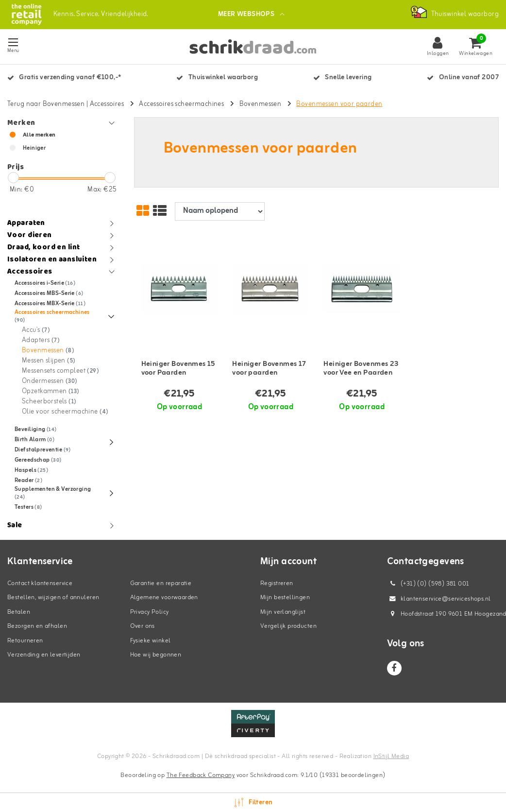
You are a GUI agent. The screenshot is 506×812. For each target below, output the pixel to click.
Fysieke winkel (151, 641)
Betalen (19, 612)
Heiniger (34, 148)
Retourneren (25, 641)
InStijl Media (391, 756)
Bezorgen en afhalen (37, 626)
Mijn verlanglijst (283, 612)
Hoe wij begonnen (156, 655)
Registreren (277, 583)
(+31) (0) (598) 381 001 (428, 584)
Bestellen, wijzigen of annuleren (53, 597)
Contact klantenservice (40, 583)
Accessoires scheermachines (181, 104)
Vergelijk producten (288, 626)
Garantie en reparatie (161, 583)
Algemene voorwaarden (164, 597)
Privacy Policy (150, 612)
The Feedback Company (201, 775)
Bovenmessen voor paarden (339, 104)
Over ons (143, 626)
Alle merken (39, 135)
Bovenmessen (261, 104)
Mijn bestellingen (285, 597)
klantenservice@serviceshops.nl (439, 599)
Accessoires (107, 104)
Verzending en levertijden (44, 655)
